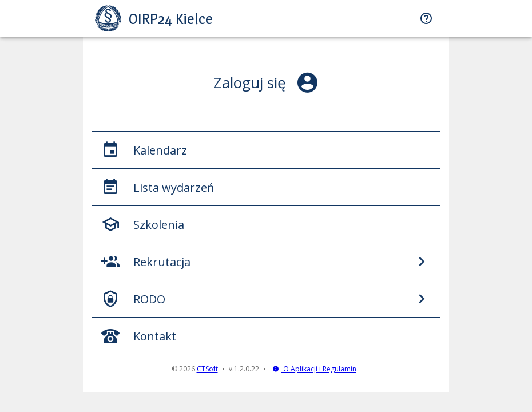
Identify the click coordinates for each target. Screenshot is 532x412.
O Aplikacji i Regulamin (314, 369)
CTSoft (207, 369)
